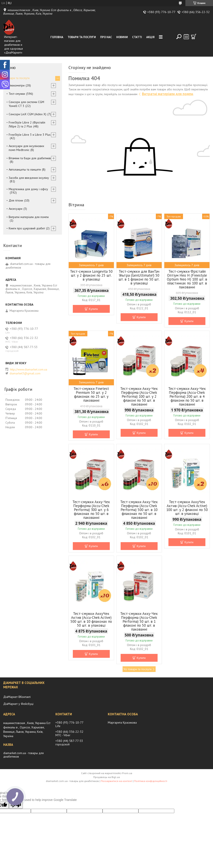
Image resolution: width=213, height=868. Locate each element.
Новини (122, 37)
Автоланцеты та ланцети (25, 169)
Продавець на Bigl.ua (106, 777)
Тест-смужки (17, 94)
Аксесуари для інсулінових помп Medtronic (26, 148)
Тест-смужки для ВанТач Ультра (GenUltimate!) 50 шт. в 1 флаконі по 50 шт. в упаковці (139, 277)
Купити (93, 309)
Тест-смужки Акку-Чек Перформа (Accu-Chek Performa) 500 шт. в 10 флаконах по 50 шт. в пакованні (139, 510)
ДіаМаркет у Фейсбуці (18, 704)
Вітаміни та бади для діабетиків (30, 158)
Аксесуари (16, 209)
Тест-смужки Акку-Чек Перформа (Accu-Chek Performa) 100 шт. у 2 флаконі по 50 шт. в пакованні (139, 396)
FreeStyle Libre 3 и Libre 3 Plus (30, 135)
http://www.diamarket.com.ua (29, 369)
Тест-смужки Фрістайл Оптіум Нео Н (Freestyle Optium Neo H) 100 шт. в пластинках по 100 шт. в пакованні (187, 279)
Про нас (106, 37)
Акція (150, 37)
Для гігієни (16, 200)
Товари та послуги (82, 37)
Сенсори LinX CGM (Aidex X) (27, 114)
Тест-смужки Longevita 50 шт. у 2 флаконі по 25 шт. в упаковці (91, 275)
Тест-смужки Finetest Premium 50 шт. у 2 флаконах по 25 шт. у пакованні (91, 394)
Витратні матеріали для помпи (167, 94)
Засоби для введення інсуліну (29, 178)
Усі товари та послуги (137, 669)
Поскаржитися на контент (116, 781)
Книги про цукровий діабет (27, 228)
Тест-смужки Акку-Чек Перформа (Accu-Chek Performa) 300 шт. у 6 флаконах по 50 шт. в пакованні (91, 510)
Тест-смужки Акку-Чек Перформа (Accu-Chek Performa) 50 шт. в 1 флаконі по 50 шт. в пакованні (139, 621)
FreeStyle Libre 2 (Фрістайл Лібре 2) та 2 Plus (27, 124)
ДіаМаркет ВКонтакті (17, 697)
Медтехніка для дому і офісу (28, 189)
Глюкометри (17, 85)
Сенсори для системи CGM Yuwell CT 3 (26, 104)
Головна (57, 37)
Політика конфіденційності (151, 781)
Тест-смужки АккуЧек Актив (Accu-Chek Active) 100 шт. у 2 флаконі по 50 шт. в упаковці (187, 508)
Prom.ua (127, 773)
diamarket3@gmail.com (25, 373)
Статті (137, 37)
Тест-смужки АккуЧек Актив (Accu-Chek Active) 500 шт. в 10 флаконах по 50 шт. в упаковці (91, 619)
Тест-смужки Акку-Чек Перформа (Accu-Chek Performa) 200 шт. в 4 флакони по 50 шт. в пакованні (187, 396)
